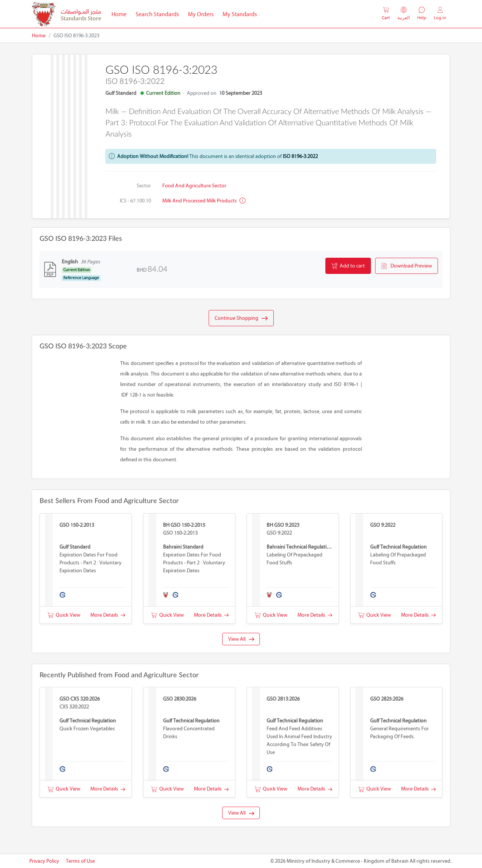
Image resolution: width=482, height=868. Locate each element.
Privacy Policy (44, 861)
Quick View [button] (64, 615)
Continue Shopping (241, 318)
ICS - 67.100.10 (135, 201)
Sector (144, 186)
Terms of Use (80, 861)
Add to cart (348, 266)
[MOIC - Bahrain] (66, 14)
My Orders (201, 14)
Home (121, 14)
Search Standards (159, 14)
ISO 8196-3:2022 (300, 156)
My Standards (240, 14)
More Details (108, 615)
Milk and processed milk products (204, 201)
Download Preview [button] (406, 266)
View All (241, 639)
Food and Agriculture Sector (194, 186)
